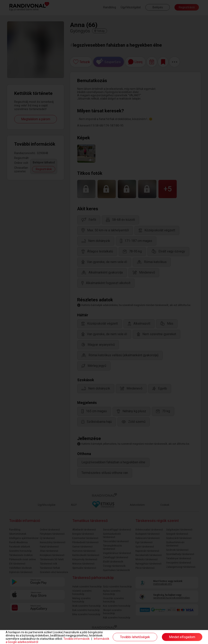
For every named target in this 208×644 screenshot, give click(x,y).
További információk (76, 639)
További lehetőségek (135, 637)
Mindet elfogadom (182, 637)
